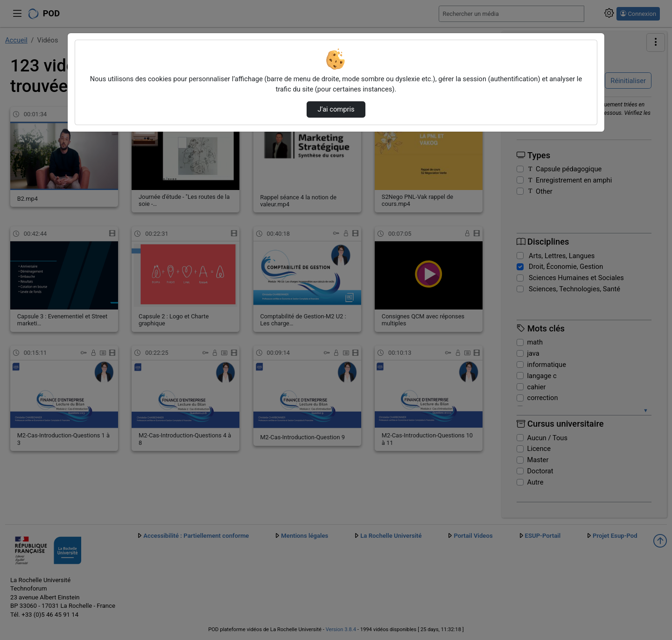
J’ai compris (336, 109)
